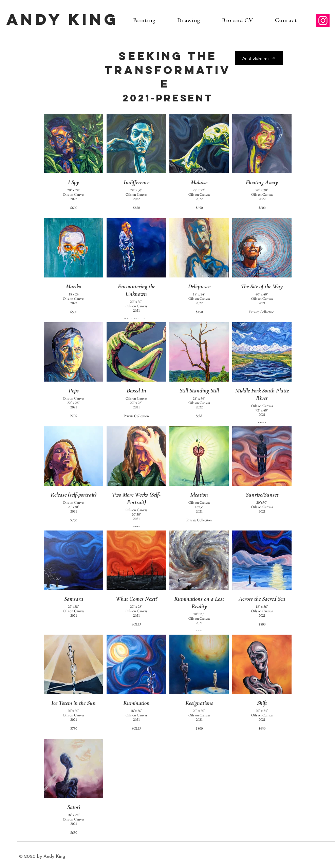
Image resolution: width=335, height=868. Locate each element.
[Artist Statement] (259, 58)
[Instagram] (323, 21)
